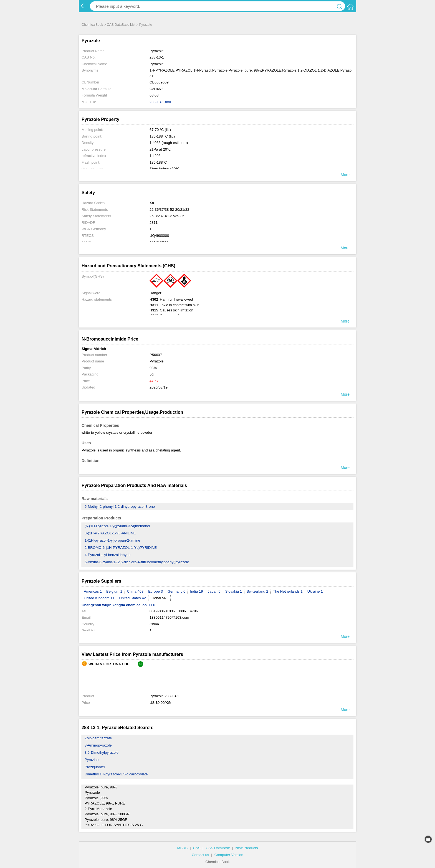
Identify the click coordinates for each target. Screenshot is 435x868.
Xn (152, 203)
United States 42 (133, 598)
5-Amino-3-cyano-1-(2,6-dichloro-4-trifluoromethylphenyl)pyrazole (137, 562)
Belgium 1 (114, 591)
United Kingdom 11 (99, 598)
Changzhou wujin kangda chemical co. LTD (118, 605)
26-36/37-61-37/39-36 (167, 216)
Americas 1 (93, 591)
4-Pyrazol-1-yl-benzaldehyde (108, 555)
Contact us (200, 855)
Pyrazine (92, 760)
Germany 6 (176, 591)
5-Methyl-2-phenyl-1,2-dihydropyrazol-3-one (120, 507)
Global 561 (159, 598)
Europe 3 (155, 591)
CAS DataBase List (121, 25)
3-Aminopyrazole (98, 745)
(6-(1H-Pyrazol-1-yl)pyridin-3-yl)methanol (117, 526)
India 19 (196, 591)
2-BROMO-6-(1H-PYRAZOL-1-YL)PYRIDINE (121, 548)
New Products (246, 848)
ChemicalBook (92, 25)
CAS (197, 848)
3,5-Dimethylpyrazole (102, 752)
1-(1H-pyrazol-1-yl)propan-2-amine (112, 540)
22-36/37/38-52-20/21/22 (169, 210)
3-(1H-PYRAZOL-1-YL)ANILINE (110, 533)
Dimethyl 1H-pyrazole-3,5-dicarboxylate (116, 774)
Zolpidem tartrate (98, 738)
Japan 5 (214, 591)
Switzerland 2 (257, 591)
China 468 (135, 591)
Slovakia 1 (234, 591)
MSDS (183, 848)
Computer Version (229, 855)
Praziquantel (95, 767)
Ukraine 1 (315, 591)
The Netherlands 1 (288, 591)
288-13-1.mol (160, 102)
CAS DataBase (218, 848)
